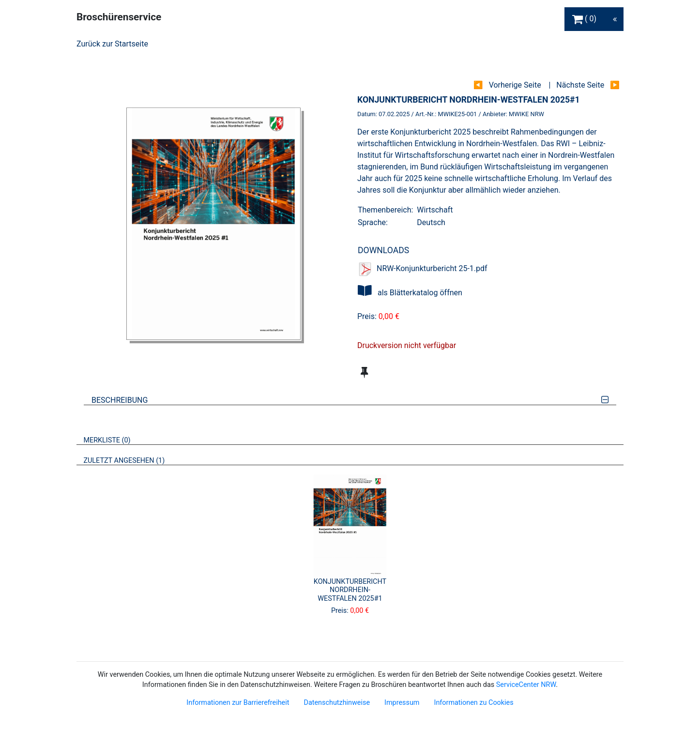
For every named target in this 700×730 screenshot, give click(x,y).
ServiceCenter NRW (526, 685)
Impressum (402, 703)
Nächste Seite (580, 85)
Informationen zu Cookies (473, 703)
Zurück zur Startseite (112, 44)
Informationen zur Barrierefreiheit (238, 703)
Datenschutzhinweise (337, 703)
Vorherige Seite (515, 85)
